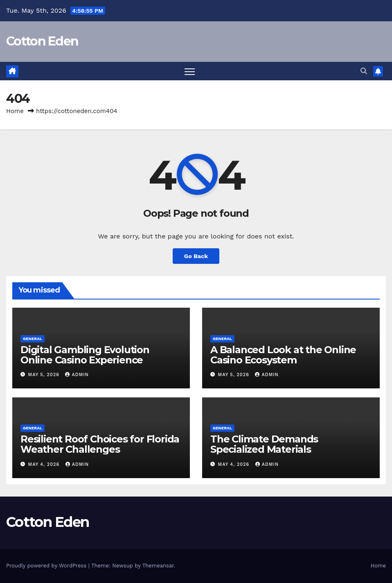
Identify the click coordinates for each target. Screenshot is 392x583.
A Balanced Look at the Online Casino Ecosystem (283, 355)
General (33, 339)
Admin (77, 375)
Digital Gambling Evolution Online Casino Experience (85, 355)
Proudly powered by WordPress (47, 566)
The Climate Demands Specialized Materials (264, 444)
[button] (364, 71)
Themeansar (158, 566)
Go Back (196, 256)
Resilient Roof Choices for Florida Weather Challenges (100, 444)
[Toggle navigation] (190, 71)
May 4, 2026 (45, 464)
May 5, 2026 (45, 375)
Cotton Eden (42, 41)
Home (15, 111)
